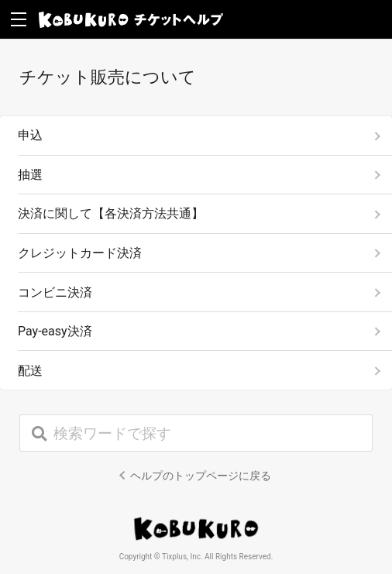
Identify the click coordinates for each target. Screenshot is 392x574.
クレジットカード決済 (80, 253)
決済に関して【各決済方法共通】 (111, 213)
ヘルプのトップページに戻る (201, 476)
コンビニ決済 (55, 292)
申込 (30, 135)
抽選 (30, 175)
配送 (30, 371)
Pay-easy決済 (55, 331)
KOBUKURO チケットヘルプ (131, 19)
